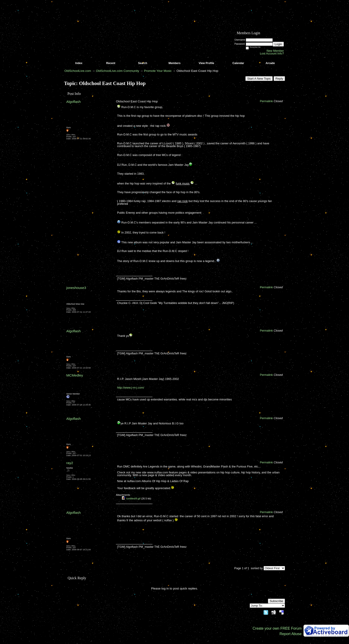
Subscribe (276, 601)
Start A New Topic (259, 79)
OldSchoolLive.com (78, 71)
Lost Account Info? (272, 53)
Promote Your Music (158, 71)
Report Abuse (291, 634)
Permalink (266, 101)
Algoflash (73, 102)
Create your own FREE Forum (277, 628)
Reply (279, 79)
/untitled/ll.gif (133, 499)
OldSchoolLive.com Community (118, 71)
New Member (275, 51)
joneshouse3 (76, 288)
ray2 (70, 463)
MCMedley (75, 375)
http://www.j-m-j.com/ (131, 388)
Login (278, 44)
